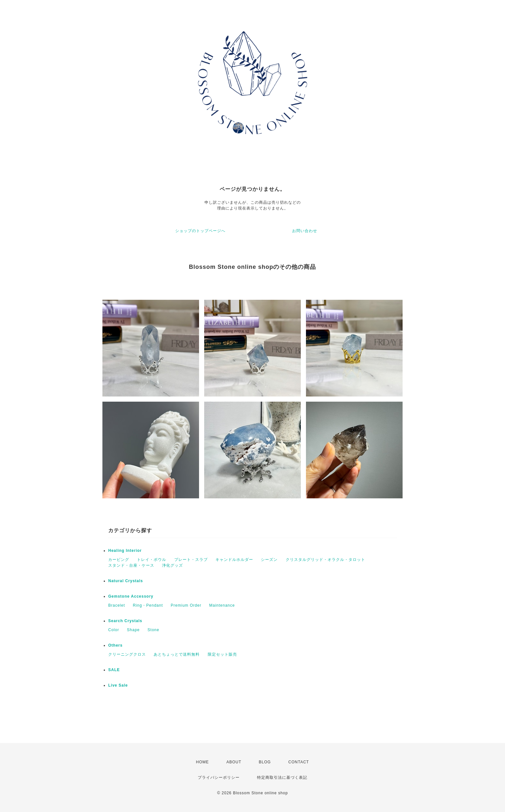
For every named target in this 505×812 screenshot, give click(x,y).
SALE (114, 670)
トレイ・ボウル (152, 560)
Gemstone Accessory (131, 596)
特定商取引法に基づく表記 (282, 778)
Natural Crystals (126, 581)
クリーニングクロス (127, 654)
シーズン (269, 560)
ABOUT (234, 762)
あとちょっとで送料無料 (177, 654)
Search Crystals (125, 621)
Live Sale (118, 685)
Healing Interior (125, 551)
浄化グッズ (172, 565)
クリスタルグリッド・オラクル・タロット (325, 560)
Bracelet (117, 605)
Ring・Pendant (148, 605)
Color (114, 630)
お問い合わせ (305, 231)
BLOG (265, 762)
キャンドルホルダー (234, 560)
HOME (203, 762)
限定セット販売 (222, 654)
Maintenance (222, 605)
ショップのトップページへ (200, 231)
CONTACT (299, 762)
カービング (119, 560)
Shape (133, 630)
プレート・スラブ (191, 560)
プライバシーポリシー (219, 778)
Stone (153, 630)
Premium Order (186, 605)
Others (115, 645)
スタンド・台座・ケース (131, 565)
